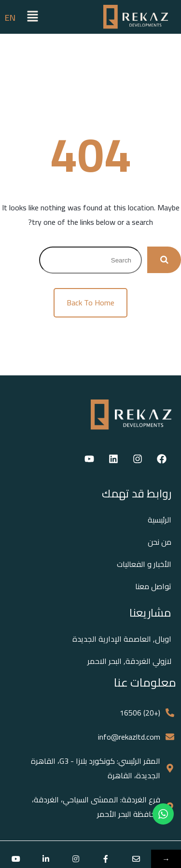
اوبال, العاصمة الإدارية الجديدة (122, 639)
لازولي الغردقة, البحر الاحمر (129, 661)
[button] (33, 17)
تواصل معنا (153, 586)
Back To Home (90, 303)
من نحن (160, 542)
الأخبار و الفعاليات (144, 564)
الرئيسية (160, 520)
